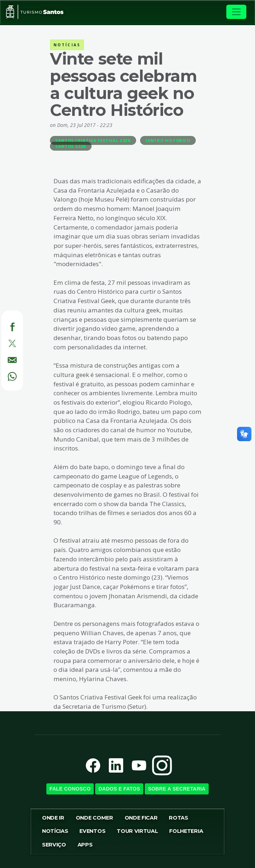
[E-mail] (4, 359)
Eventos (92, 831)
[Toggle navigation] (236, 12)
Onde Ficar (141, 818)
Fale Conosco (70, 789)
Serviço (54, 845)
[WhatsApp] (4, 375)
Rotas (178, 818)
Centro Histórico (168, 140)
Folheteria (186, 831)
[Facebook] (4, 326)
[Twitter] (4, 343)
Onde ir (53, 818)
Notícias (55, 831)
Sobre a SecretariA (177, 789)
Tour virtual (137, 831)
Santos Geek (71, 146)
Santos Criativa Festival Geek (93, 140)
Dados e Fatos (119, 789)
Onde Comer (94, 818)
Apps (85, 845)
